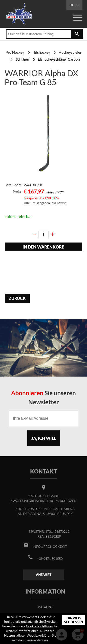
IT (78, 5)
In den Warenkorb (43, 247)
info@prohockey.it (50, 546)
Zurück (17, 298)
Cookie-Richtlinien (40, 626)
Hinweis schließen (74, 620)
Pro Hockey (15, 52)
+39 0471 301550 (50, 558)
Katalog (45, 607)
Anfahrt (44, 574)
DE (72, 5)
